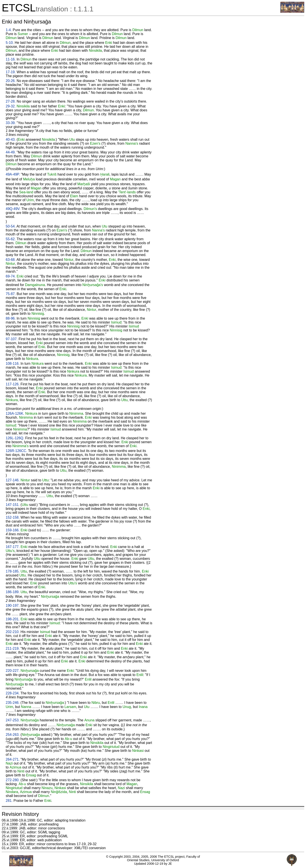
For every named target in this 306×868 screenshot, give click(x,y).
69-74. (11, 276)
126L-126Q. (15, 438)
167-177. (13, 547)
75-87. (11, 294)
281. (9, 801)
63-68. (11, 260)
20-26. (11, 81)
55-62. (11, 239)
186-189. (13, 592)
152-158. (13, 517)
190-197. (13, 606)
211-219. (13, 648)
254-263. (13, 735)
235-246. (13, 703)
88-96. (11, 318)
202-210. (13, 632)
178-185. (13, 571)
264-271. (13, 759)
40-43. (11, 140)
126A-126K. (15, 414)
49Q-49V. (13, 209)
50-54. (11, 226)
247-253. (13, 720)
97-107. (12, 339)
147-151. (13, 505)
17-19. (11, 72)
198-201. (13, 619)
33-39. (11, 123)
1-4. (9, 30)
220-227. (13, 671)
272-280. (13, 780)
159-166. (13, 530)
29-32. (11, 106)
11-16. (11, 59)
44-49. (11, 152)
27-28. (11, 101)
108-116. (13, 364)
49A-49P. (13, 174)
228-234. (13, 693)
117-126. (13, 384)
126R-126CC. (16, 451)
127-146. (13, 480)
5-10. (10, 43)
